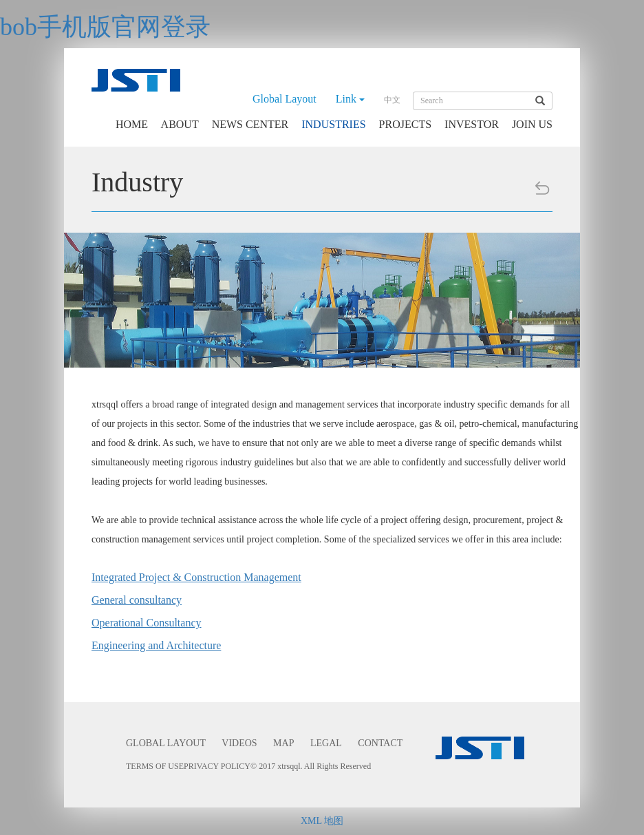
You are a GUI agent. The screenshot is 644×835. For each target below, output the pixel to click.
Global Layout (285, 99)
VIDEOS (239, 743)
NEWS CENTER (250, 124)
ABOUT (180, 124)
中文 (392, 100)
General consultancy (137, 600)
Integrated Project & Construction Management (196, 577)
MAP (283, 743)
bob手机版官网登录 (105, 27)
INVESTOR (472, 124)
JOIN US (532, 124)
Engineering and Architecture (156, 645)
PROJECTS (405, 124)
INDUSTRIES (333, 124)
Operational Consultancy (147, 623)
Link (350, 99)
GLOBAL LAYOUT (166, 743)
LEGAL (326, 743)
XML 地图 (322, 821)
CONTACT (380, 743)
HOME (132, 124)
